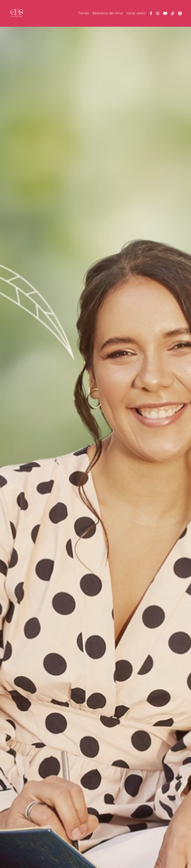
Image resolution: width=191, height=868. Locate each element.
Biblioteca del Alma (108, 13)
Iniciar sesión (136, 13)
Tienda (83, 13)
